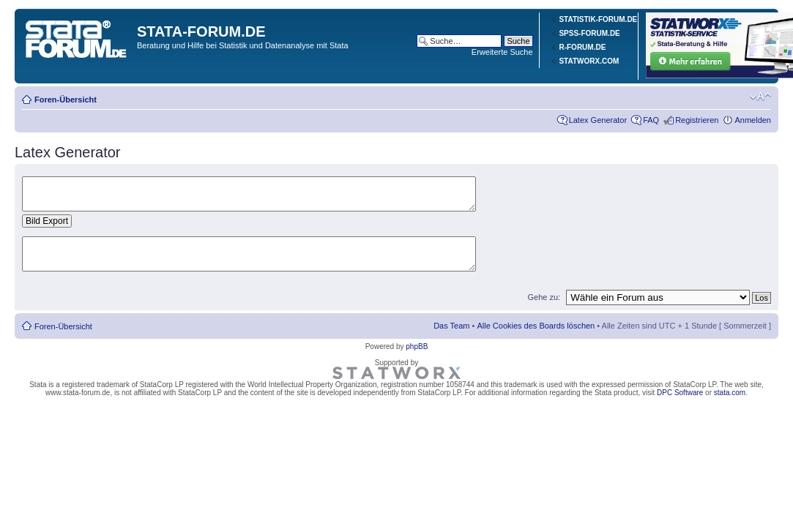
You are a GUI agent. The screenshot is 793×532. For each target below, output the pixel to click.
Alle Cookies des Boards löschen (536, 326)
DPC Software (680, 393)
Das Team (451, 326)
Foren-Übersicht (66, 100)
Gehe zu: (544, 297)
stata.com (730, 393)
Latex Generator (598, 120)
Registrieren (697, 120)
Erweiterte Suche (502, 52)
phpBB (417, 346)
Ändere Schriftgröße (760, 97)
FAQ (651, 120)
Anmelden (753, 120)
